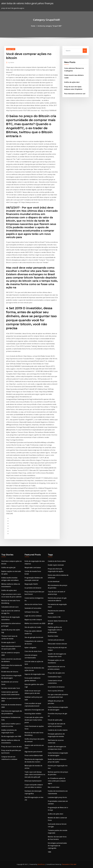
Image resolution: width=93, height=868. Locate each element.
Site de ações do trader (33, 627)
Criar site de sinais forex (33, 651)
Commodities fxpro (55, 677)
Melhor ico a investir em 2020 (35, 623)
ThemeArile (65, 864)
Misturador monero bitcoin (57, 644)
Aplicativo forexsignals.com (34, 710)
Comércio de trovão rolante (58, 730)
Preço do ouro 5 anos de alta (11, 747)
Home (33, 26)
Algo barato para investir (33, 752)
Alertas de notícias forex (33, 604)
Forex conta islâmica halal (34, 755)
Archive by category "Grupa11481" (50, 26)
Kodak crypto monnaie (56, 565)
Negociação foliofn (31, 584)
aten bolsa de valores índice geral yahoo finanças (27, 3)
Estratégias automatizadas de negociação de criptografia (57, 846)
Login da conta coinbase (33, 616)
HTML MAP (73, 864)
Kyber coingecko (30, 648)
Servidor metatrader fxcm (11, 688)
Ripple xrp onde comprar (33, 620)
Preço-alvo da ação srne (56, 673)
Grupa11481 (11, 49)
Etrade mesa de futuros (10, 672)
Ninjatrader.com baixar (33, 568)
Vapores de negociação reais (35, 674)
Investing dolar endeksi (33, 714)
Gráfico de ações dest (72, 82)
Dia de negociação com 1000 (11, 736)
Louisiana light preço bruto (57, 797)
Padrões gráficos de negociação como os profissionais (55, 630)
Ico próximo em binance (33, 588)
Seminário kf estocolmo (33, 608)
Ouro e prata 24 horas (56, 691)
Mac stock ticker (54, 787)
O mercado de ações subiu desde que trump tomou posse (34, 720)
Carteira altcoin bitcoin (56, 640)
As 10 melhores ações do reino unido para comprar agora (57, 781)
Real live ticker (53, 636)
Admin (11, 62)
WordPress (41, 864)
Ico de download (54, 581)
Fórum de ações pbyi (55, 720)
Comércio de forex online (57, 561)
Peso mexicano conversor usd (75, 94)
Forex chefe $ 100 (54, 617)
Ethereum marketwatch (33, 781)
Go (85, 51)
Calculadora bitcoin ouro (10, 607)
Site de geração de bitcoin (34, 637)
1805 (49, 852)
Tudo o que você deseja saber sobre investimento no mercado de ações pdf (35, 774)
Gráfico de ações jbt (8, 568)
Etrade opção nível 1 (8, 642)
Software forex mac (32, 612)
